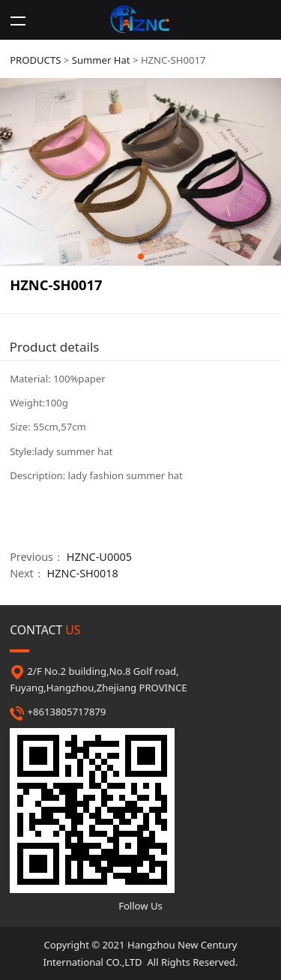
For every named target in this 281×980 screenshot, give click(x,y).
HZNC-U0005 (99, 557)
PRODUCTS (35, 60)
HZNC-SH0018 (83, 573)
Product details (55, 347)
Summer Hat (101, 60)
